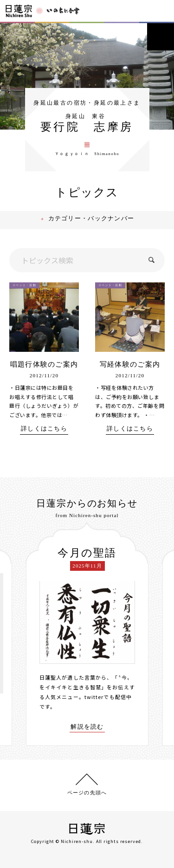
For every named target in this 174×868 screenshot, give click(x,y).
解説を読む (87, 727)
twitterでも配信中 (108, 698)
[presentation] (19, 634)
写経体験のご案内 (130, 365)
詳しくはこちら (44, 430)
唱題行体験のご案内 (44, 365)
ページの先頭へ (87, 791)
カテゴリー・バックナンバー (92, 220)
